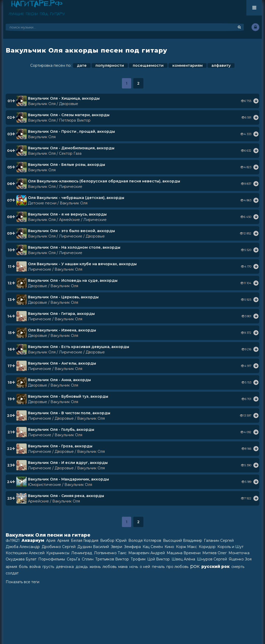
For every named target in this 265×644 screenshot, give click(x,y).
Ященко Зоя (240, 559)
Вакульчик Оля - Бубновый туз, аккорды (68, 396)
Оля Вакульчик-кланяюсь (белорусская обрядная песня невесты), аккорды (104, 181)
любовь (109, 567)
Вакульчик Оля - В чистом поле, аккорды (69, 413)
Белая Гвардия (85, 541)
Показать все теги (23, 582)
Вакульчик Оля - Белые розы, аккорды (67, 165)
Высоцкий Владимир (183, 541)
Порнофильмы (52, 559)
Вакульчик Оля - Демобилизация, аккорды (71, 148)
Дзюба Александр (23, 547)
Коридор (207, 547)
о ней (145, 567)
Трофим (138, 559)
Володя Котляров (145, 541)
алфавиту (221, 65)
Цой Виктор (159, 559)
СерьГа (73, 559)
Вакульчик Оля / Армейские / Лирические (67, 220)
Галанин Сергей (219, 541)
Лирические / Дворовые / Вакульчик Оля (66, 418)
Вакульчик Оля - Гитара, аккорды (61, 314)
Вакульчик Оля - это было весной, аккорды (71, 231)
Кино (169, 547)
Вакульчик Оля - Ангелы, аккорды (62, 363)
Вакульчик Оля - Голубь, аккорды (61, 430)
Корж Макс (186, 547)
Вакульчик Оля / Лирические (55, 187)
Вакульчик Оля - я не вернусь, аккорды (67, 214)
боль (23, 567)
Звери (116, 547)
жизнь (95, 567)
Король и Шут (230, 547)
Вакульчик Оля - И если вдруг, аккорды (68, 463)
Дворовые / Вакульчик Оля (53, 286)
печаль (158, 567)
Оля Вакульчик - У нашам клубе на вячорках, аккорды (82, 264)
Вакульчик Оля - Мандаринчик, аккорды (68, 479)
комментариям (187, 65)
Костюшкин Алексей (25, 553)
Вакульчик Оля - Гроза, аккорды (60, 446)
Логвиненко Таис (110, 553)
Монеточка (239, 553)
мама (123, 567)
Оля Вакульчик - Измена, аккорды (62, 330)
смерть (238, 567)
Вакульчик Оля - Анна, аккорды (59, 380)
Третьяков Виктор (112, 559)
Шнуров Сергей (212, 559)
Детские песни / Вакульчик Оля (58, 203)
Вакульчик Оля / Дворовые (53, 104)
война (35, 567)
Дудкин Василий (93, 547)
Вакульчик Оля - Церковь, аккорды (63, 297)
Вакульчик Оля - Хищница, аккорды (64, 98)
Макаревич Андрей (147, 553)
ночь (134, 567)
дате (82, 65)
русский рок (215, 567)
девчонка (65, 567)
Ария (51, 541)
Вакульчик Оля (42, 137)
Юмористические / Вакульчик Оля (60, 485)
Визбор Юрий (113, 541)
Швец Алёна (183, 559)
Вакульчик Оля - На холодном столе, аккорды (74, 247)
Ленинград (82, 553)
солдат (12, 573)
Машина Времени (184, 553)
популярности (110, 65)
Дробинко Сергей (59, 547)
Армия (63, 541)
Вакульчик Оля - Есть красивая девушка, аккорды (79, 347)
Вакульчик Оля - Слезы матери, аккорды (69, 115)
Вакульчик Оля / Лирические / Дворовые (66, 236)
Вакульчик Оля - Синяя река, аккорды (66, 496)
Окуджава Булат (21, 559)
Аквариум (33, 540)
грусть (48, 567)
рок (195, 566)
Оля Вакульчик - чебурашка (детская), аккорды (76, 198)
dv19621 (13, 541)
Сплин (88, 559)
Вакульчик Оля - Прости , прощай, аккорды (71, 131)
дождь (82, 567)
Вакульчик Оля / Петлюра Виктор (59, 120)
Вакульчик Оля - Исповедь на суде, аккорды (73, 280)
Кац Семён (153, 547)
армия (11, 567)
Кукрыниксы (58, 553)
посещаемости (148, 65)
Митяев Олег (215, 553)
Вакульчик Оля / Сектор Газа (55, 153)
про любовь (177, 567)
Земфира (132, 547)
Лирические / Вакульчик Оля (55, 269)
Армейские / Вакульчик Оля (54, 501)
